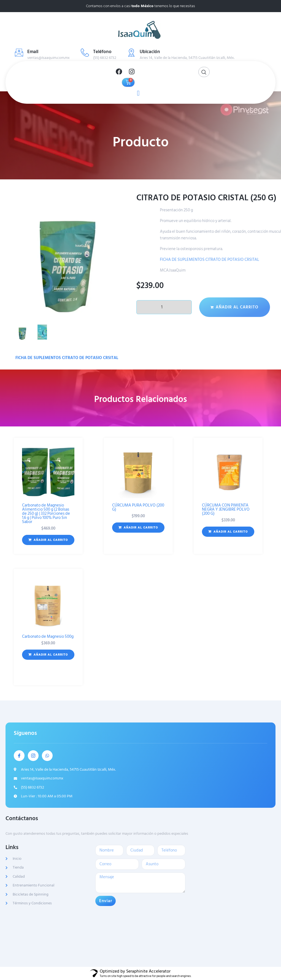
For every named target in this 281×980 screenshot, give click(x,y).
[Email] (19, 53)
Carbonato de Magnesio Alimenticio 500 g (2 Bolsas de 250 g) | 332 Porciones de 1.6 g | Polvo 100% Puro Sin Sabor (46, 514)
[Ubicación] (131, 53)
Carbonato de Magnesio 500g (48, 637)
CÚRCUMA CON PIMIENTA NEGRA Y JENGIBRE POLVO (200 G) (226, 509)
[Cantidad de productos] (164, 307)
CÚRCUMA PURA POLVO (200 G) (138, 507)
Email (33, 52)
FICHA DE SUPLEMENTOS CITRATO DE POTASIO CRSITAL (67, 358)
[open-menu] (137, 93)
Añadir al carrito (237, 307)
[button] (48, 540)
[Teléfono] (85, 53)
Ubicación (150, 52)
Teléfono (102, 52)
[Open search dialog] (204, 72)
